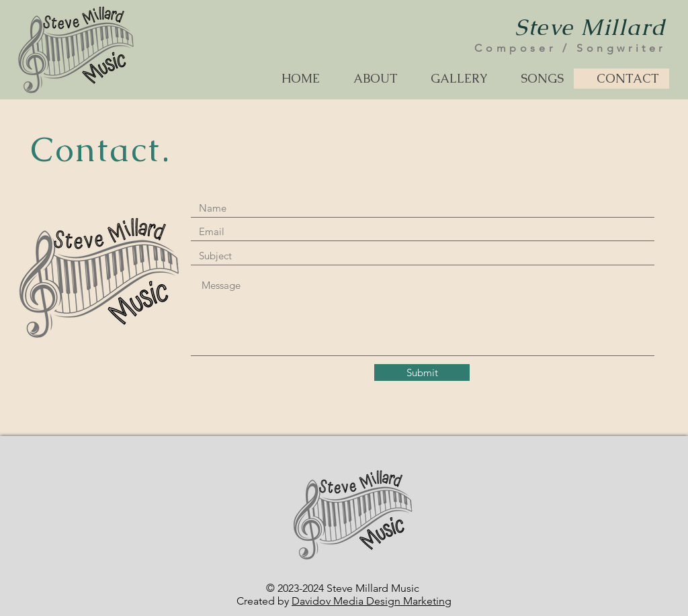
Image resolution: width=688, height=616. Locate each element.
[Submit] (422, 372)
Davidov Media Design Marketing (372, 601)
